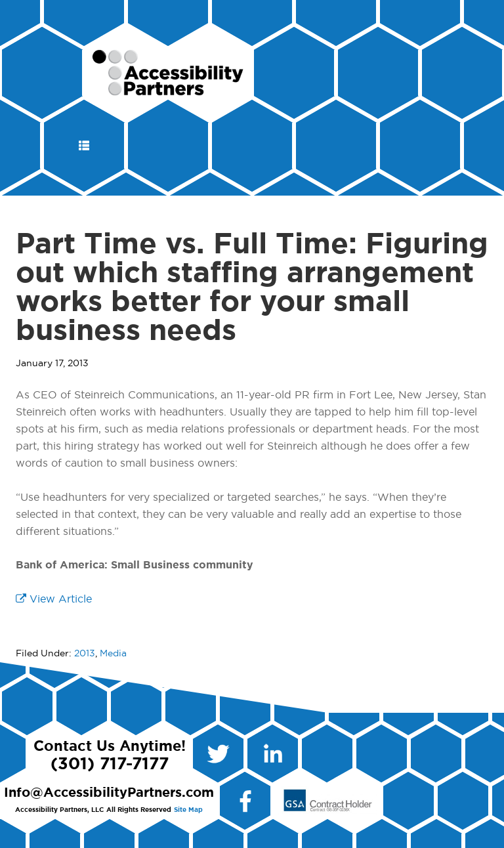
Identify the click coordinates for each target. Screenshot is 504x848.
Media (113, 654)
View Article (54, 599)
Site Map (188, 810)
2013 (85, 654)
